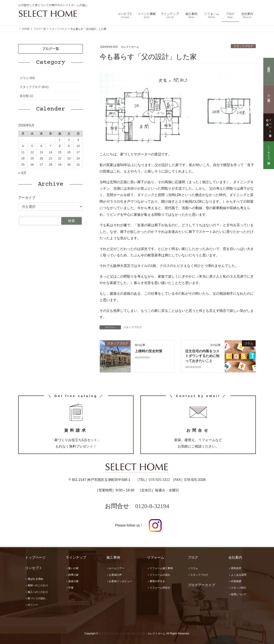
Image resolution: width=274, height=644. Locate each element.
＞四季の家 (72, 575)
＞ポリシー (31, 605)
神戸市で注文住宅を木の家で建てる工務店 (123, 634)
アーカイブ (27, 198)
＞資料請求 (235, 568)
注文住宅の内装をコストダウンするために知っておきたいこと (202, 356)
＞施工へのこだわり (37, 592)
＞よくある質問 (237, 575)
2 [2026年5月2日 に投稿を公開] (69, 140)
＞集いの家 (72, 568)
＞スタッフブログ (198, 575)
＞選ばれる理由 (34, 579)
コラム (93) (27, 78)
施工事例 (113, 557)
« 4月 (22, 173)
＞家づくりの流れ (35, 598)
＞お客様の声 (114, 575)
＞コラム (193, 568)
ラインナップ (76, 557)
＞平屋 (70, 588)
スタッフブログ (243, 46)
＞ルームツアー (115, 568)
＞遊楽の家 (72, 581)
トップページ (35, 557)
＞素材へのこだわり (37, 585)
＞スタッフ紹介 (237, 588)
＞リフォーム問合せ (159, 588)
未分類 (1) (26, 96)
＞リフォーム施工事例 (160, 568)
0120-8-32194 (152, 506)
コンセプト (34, 568)
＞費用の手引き (156, 581)
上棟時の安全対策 (149, 351)
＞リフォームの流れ (159, 575)
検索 (71, 221)
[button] (51, 49)
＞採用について (237, 594)
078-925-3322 (159, 480)
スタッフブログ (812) (34, 87)
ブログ (193, 557)
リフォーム (156, 557)
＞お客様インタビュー (119, 581)
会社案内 (235, 557)
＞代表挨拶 (235, 581)
